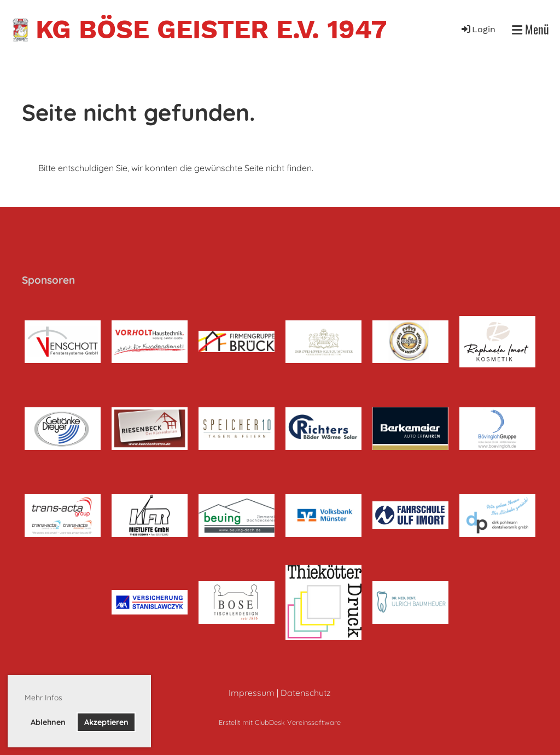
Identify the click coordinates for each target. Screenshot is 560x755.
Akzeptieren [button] (106, 722)
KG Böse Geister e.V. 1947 (211, 29)
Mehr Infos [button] (43, 698)
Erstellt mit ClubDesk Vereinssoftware (280, 722)
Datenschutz (306, 693)
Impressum (252, 693)
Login (478, 29)
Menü (530, 29)
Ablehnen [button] (48, 722)
